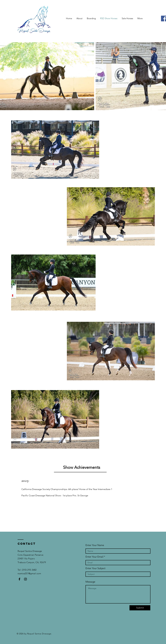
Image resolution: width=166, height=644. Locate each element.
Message (90, 582)
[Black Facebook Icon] (19, 579)
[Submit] (140, 608)
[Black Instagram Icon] (25, 579)
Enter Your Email (94, 557)
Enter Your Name (95, 545)
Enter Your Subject (95, 568)
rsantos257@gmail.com (30, 573)
